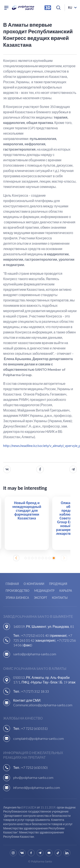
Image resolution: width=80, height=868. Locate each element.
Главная (12, 584)
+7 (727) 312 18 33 (35, 691)
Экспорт (41, 598)
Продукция (58, 584)
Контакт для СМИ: (27, 700)
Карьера (66, 591)
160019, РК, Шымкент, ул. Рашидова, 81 (44, 626)
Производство (17, 591)
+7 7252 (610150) (34, 767)
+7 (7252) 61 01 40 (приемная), (45, 635)
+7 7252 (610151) (34, 728)
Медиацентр (44, 591)
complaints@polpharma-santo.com (39, 738)
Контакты (60, 598)
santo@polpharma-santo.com (35, 654)
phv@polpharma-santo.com (33, 777)
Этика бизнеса (17, 598)
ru (70, 8)
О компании (34, 584)
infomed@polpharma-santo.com (37, 787)
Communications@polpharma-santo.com (43, 705)
